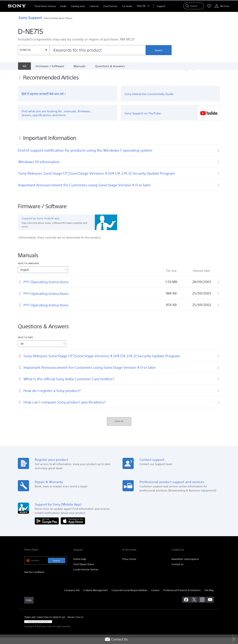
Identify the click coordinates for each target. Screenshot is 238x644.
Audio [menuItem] (63, 6)
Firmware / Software (50, 66)
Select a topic (26, 344)
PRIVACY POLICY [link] (75, 624)
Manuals (80, 66)
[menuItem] (161, 6)
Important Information (204, 75)
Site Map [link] (209, 597)
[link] (29, 607)
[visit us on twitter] (194, 606)
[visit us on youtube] (210, 606)
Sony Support (30, 18)
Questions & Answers (110, 66)
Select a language (28, 270)
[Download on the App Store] (73, 527)
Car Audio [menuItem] (127, 6)
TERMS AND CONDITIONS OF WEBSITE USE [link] (45, 624)
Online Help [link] (80, 566)
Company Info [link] (72, 597)
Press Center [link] (129, 566)
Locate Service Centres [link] (86, 576)
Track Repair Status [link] (84, 571)
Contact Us (116, 639)
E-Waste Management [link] (96, 597)
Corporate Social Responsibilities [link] (130, 597)
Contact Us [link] (177, 571)
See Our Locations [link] (34, 579)
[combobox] (82, 50)
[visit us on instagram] (202, 606)
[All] (24, 66)
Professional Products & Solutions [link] (182, 597)
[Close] (235, 639)
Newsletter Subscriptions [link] (185, 566)
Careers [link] (155, 597)
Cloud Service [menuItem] (110, 6)
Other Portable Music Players (58, 18)
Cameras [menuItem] (94, 6)
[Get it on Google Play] (48, 527)
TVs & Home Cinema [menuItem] (45, 6)
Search (159, 50)
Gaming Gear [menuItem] (78, 6)
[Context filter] (34, 50)
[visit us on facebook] (186, 606)
